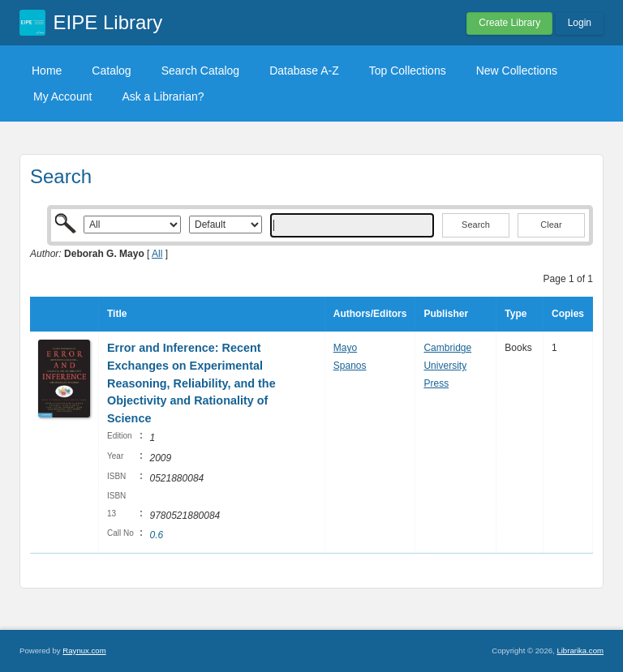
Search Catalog (201, 71)
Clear (551, 225)
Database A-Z (304, 71)
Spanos (350, 366)
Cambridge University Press (447, 365)
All (157, 254)
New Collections (517, 71)
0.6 (156, 535)
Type (516, 314)
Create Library (509, 23)
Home (47, 71)
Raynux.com (84, 651)
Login (580, 23)
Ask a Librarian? (163, 96)
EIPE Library (108, 22)
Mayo (345, 348)
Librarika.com (580, 651)
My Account (62, 96)
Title (117, 314)
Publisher (446, 314)
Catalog (111, 71)
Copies (568, 314)
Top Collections (408, 71)
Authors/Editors (370, 314)
